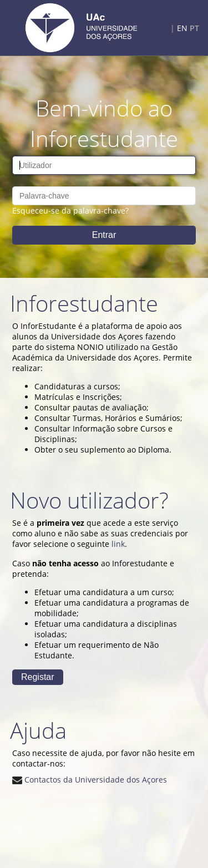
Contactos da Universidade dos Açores (90, 780)
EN (182, 28)
